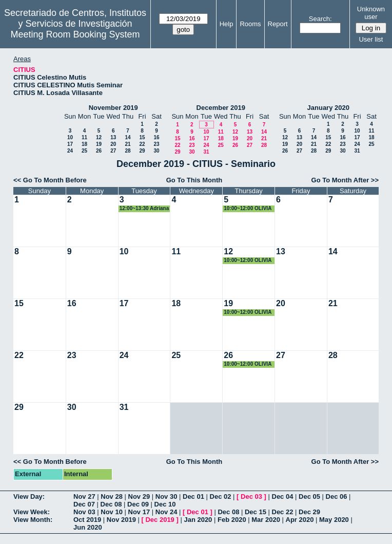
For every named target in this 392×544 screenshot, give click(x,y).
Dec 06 (337, 496)
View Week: (32, 512)
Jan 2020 (198, 520)
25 (84, 151)
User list (371, 39)
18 (84, 144)
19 (99, 144)
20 (113, 144)
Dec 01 (193, 496)
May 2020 (334, 520)
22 (142, 144)
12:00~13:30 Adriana (144, 208)
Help (227, 24)
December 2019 (221, 108)
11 (84, 137)
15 (142, 137)
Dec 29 (309, 512)
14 (128, 137)
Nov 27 (84, 496)
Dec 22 (283, 512)
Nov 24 (166, 512)
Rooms (250, 24)
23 (156, 144)
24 (70, 151)
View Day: (29, 496)
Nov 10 (112, 512)
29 (142, 151)
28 (128, 151)
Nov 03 (84, 512)
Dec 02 (221, 496)
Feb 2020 (232, 520)
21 (128, 144)
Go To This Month (194, 180)
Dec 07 (84, 504)
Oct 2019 (87, 520)
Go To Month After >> (345, 180)
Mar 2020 (266, 520)
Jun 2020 (88, 527)
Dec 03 (251, 496)
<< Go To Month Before (50, 180)
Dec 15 (256, 512)
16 (156, 137)
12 (99, 137)
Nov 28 (112, 496)
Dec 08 (111, 504)
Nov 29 (139, 496)
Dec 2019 (160, 520)
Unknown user (371, 13)
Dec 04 (283, 496)
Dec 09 (138, 504)
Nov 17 (139, 512)
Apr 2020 (300, 520)
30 (156, 151)
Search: (320, 19)
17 (70, 144)
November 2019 (113, 108)
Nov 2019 (121, 520)
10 (70, 137)
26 (99, 151)
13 (113, 137)
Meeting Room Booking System (75, 34)
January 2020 (328, 108)
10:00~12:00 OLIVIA (248, 208)
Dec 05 (309, 496)
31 (206, 152)
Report (278, 24)
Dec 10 (165, 504)
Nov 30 (166, 496)
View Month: (33, 520)
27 (113, 151)
